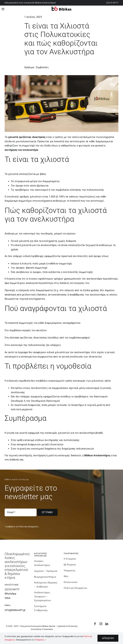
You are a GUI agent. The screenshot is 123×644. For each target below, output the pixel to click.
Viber (8, 598)
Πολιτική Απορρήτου (29, 527)
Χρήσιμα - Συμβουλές (37, 67)
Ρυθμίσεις (41, 640)
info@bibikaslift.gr (15, 610)
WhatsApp (10, 594)
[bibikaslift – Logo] (61, 8)
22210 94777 (112, 3)
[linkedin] (107, 624)
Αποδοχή (108, 638)
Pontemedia (47, 629)
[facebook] (95, 624)
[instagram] (101, 624)
